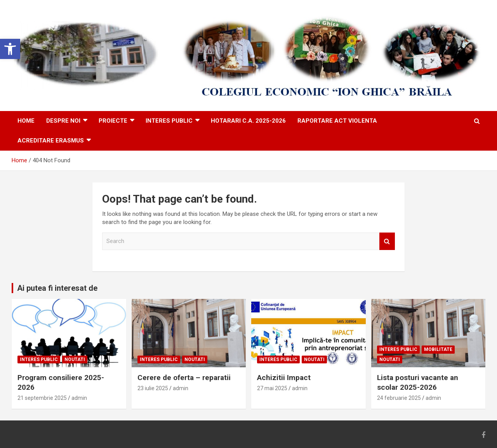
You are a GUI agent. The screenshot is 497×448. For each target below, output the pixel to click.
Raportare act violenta (337, 121)
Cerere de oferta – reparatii (184, 378)
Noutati (75, 359)
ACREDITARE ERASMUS (51, 141)
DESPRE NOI (63, 121)
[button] (10, 49)
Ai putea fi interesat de (57, 288)
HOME (26, 121)
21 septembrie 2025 (42, 398)
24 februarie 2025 (399, 398)
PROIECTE (113, 121)
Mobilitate (438, 349)
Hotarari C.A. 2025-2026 (248, 121)
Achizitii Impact (284, 378)
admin (79, 398)
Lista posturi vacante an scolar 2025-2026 (418, 382)
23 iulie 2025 (153, 388)
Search (387, 241)
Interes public (169, 121)
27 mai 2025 (272, 388)
